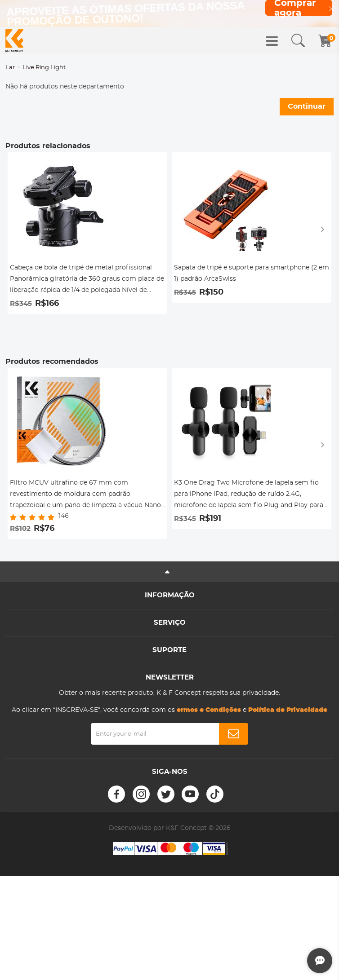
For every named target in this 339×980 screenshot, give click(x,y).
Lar (10, 68)
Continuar (307, 106)
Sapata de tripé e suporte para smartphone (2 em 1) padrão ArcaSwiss (252, 273)
